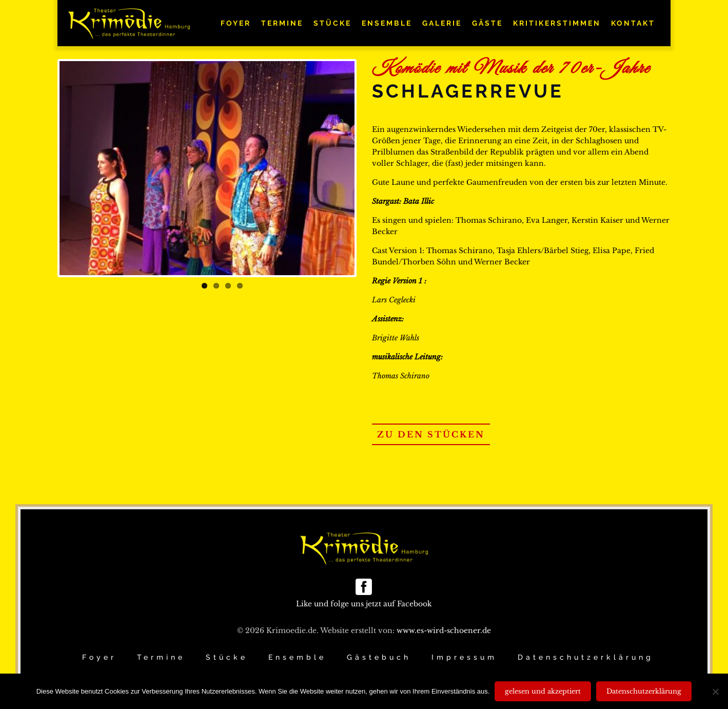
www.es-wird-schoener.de (444, 630)
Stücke (227, 657)
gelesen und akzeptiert (543, 691)
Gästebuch (379, 657)
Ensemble (297, 657)
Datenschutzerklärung (586, 657)
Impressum (464, 657)
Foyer (99, 657)
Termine (161, 657)
